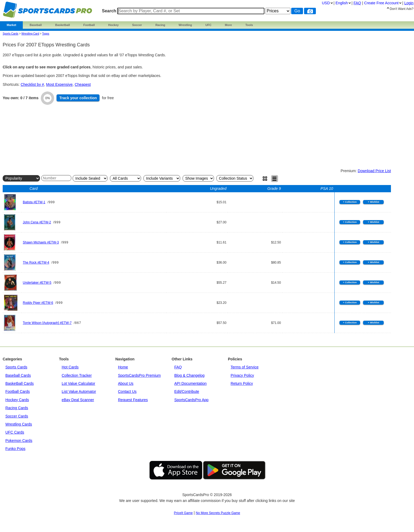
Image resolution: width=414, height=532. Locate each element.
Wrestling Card (30, 34)
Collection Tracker (77, 375)
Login (409, 3)
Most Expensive (59, 84)
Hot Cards (70, 367)
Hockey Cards (17, 400)
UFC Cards (15, 432)
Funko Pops (15, 449)
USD (326, 3)
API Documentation (191, 383)
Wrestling (185, 25)
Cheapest (83, 84)
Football (89, 25)
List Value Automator (79, 391)
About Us (126, 383)
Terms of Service (245, 367)
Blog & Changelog (189, 375)
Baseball (36, 25)
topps (46, 34)
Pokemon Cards (19, 441)
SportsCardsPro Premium (139, 375)
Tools (249, 25)
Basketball (63, 25)
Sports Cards (10, 34)
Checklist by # (32, 84)
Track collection (78, 98)
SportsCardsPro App (191, 400)
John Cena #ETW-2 (37, 222)
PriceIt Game (183, 513)
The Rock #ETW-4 (36, 263)
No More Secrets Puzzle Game (218, 513)
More (228, 25)
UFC (208, 25)
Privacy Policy (242, 375)
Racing (160, 25)
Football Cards (18, 391)
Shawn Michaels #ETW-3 (41, 242)
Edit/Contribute (187, 391)
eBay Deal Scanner (78, 400)
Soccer (137, 25)
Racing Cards (17, 408)
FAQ (178, 367)
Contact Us (127, 391)
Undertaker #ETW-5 (37, 283)
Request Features (133, 400)
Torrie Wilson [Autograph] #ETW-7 (47, 323)
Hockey (114, 25)
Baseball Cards (18, 375)
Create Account (381, 3)
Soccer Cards (17, 416)
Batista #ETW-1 (34, 202)
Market (11, 25)
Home (123, 367)
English (342, 3)
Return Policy (242, 383)
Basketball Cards (20, 383)
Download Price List (374, 171)
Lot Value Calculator (78, 383)
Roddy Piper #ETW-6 (38, 303)
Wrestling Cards (19, 424)
